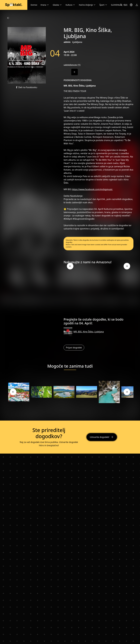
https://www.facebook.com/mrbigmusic (92, 189)
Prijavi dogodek (74, 348)
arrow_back (8, 18)
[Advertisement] (99, 292)
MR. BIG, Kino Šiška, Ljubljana (89, 332)
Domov (34, 5)
